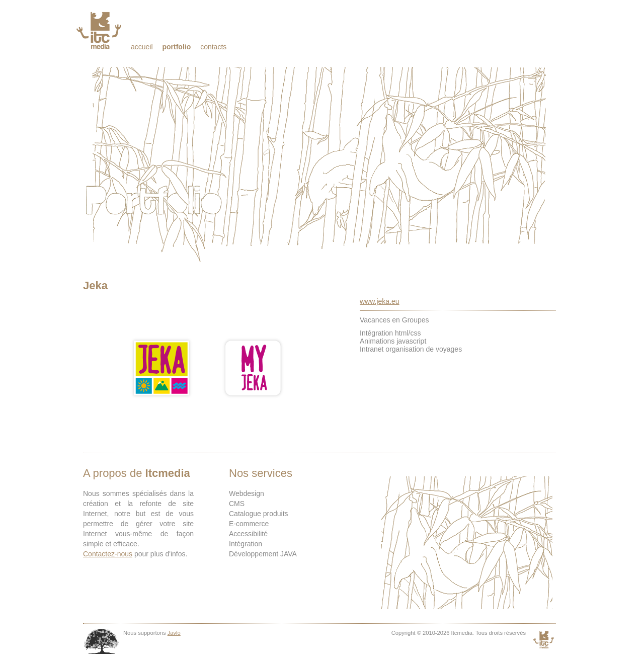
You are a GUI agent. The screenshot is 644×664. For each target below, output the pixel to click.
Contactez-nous (108, 554)
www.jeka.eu (380, 301)
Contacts (213, 47)
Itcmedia (100, 30)
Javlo (174, 633)
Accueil (142, 47)
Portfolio (176, 47)
